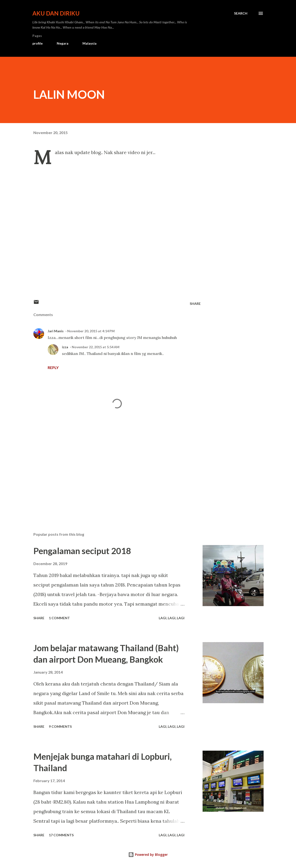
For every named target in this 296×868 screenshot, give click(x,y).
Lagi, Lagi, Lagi (172, 618)
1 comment (59, 618)
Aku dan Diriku (56, 13)
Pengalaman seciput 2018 (82, 551)
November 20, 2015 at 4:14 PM (91, 331)
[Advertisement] (114, 473)
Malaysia (89, 43)
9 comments (60, 726)
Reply (53, 367)
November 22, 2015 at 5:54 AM (96, 347)
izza (65, 347)
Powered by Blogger (148, 855)
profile (38, 43)
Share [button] (195, 304)
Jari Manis (56, 331)
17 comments (61, 835)
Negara (63, 43)
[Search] (241, 13)
